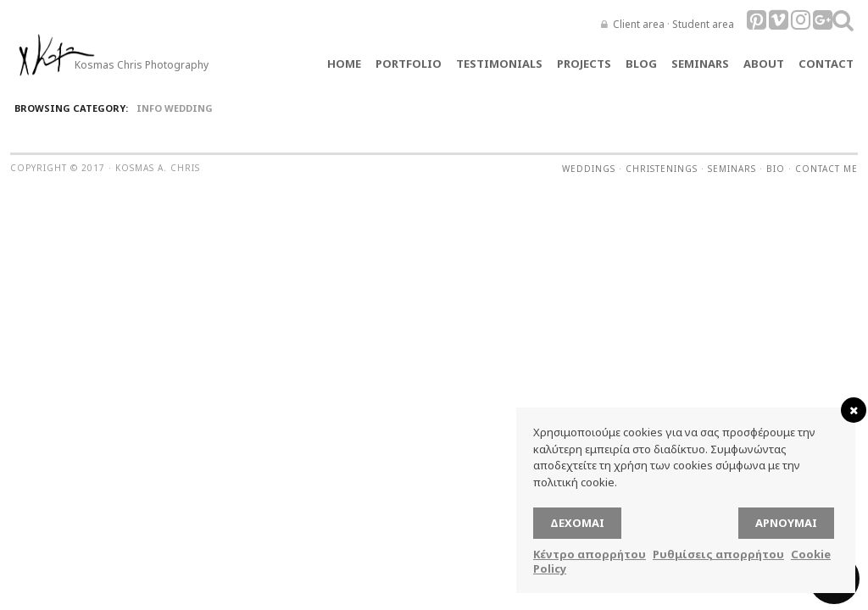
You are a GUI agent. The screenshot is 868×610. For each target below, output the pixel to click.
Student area (703, 24)
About (764, 64)
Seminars (700, 64)
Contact (826, 64)
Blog (641, 64)
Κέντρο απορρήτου (590, 554)
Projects (584, 64)
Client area (639, 24)
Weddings (589, 169)
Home (344, 64)
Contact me (826, 169)
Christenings (662, 169)
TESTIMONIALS (499, 64)
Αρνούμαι (786, 523)
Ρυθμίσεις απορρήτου (718, 554)
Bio (776, 169)
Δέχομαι (577, 523)
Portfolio (409, 64)
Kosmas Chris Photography (142, 65)
